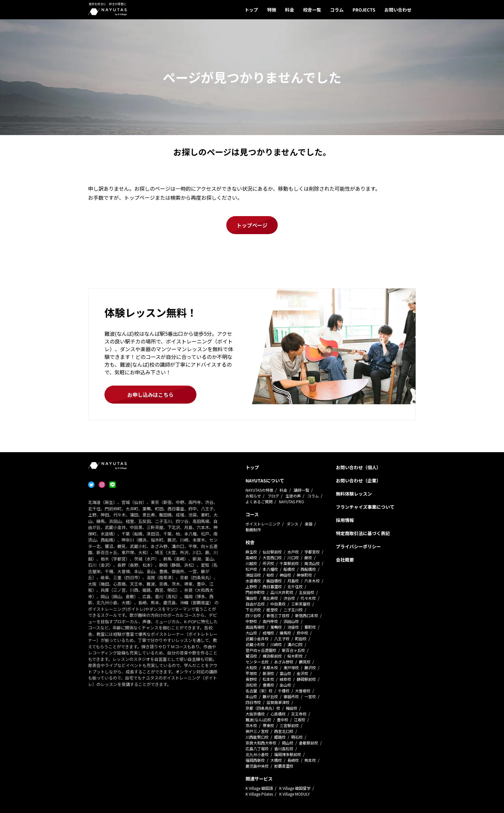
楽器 (309, 524)
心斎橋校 (278, 714)
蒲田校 (251, 598)
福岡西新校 (255, 760)
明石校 (297, 737)
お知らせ (253, 496)
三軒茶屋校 (301, 604)
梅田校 (292, 708)
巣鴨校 (276, 627)
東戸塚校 (291, 667)
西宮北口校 (284, 731)
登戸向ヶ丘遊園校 (261, 650)
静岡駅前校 (306, 679)
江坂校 (300, 720)
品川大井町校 (282, 592)
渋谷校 (289, 598)
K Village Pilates (259, 794)
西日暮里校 (272, 586)
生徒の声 (293, 496)
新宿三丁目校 (278, 615)
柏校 (270, 575)
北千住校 (295, 586)
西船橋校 (308, 569)
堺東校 (268, 725)
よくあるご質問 (259, 502)
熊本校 (310, 760)
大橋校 (276, 760)
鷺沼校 (251, 656)
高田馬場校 (255, 627)
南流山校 (312, 563)
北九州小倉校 (257, 754)
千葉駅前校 (289, 563)
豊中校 (283, 720)
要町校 (310, 627)
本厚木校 (270, 667)
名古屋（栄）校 (259, 691)
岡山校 (288, 743)
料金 (290, 10)
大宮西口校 (272, 557)
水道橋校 (253, 581)
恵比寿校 (270, 598)
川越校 (251, 563)
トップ (251, 10)
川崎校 (276, 644)
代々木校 (308, 598)
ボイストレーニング (263, 524)
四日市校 (253, 702)
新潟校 (268, 673)
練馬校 (285, 633)
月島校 (293, 581)
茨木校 (251, 725)
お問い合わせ (398, 10)
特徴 (272, 10)
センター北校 (257, 662)
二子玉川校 (293, 610)
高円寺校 (270, 621)
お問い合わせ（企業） (358, 480)
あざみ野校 (284, 662)
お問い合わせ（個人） (358, 467)
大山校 (251, 633)
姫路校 (280, 737)
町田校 (301, 639)
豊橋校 (268, 685)
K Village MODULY (295, 794)
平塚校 (251, 673)
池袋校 (293, 627)
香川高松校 (284, 749)
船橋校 (289, 569)
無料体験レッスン (354, 494)
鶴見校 (305, 662)
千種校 (284, 691)
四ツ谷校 (253, 615)
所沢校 (268, 563)
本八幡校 (270, 569)
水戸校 (293, 552)
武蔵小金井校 (257, 639)
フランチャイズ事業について (365, 507)
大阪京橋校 (255, 714)
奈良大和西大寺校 (261, 743)
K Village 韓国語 (259, 788)
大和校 (251, 667)
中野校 (251, 621)
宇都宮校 (312, 552)
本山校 (251, 696)
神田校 (285, 575)
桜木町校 (295, 656)
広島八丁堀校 (257, 749)
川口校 (293, 557)
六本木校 (312, 581)
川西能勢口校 (257, 737)
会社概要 (345, 560)
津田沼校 (253, 575)
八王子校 (282, 639)
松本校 (268, 679)
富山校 (285, 673)
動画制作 (253, 530)
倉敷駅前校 (309, 743)
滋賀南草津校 (278, 702)
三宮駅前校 (289, 725)
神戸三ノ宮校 (257, 731)
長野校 (251, 679)
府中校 (302, 633)
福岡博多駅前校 (288, 754)
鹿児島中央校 (257, 766)
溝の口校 (295, 644)
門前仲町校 (255, 592)
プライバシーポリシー (358, 546)
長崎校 (293, 760)
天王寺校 (299, 714)
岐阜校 (285, 679)
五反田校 (307, 592)
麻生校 (251, 552)
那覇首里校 (284, 766)
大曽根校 (303, 691)
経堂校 (272, 610)
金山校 (285, 685)
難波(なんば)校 (258, 720)
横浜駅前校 (272, 656)
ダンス (292, 524)
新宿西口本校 (307, 615)
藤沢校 (310, 667)
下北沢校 (253, 610)
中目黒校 (278, 604)
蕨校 (308, 557)
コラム (337, 10)
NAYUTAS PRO (292, 502)
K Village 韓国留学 (295, 788)
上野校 (251, 586)
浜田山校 (291, 621)
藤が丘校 (270, 696)
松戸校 (251, 569)
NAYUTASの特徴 (259, 490)
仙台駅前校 (272, 552)
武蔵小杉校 (255, 644)
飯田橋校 (274, 581)
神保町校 (304, 575)
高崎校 (251, 557)
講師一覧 (301, 490)
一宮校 (310, 696)
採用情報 (345, 520)
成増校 (268, 633)
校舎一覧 (312, 10)
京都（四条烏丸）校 (263, 708)
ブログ (273, 496)
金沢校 (302, 673)
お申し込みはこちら (150, 395)
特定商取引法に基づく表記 (363, 533)
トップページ (252, 225)
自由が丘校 (255, 604)
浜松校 (251, 685)
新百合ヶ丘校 (293, 650)
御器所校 (291, 696)
